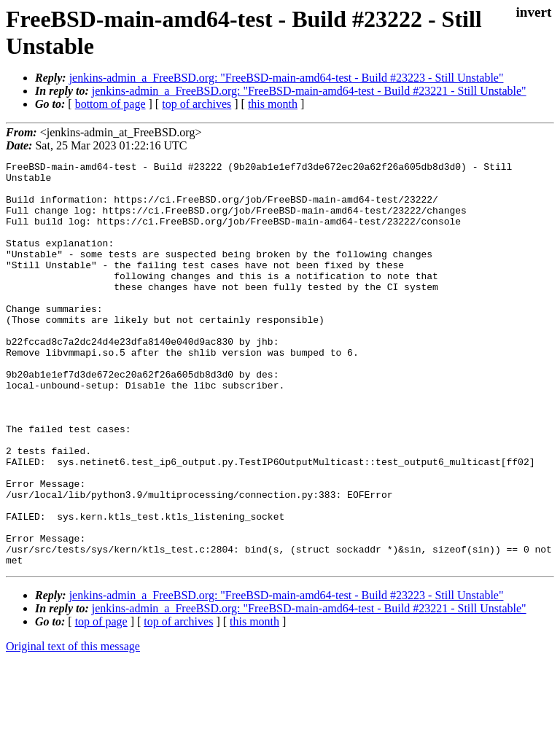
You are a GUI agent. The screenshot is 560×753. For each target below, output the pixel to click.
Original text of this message (73, 727)
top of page (101, 702)
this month (273, 104)
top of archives (197, 104)
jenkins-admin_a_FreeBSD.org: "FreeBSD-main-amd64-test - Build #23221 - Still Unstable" (309, 91)
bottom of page (110, 104)
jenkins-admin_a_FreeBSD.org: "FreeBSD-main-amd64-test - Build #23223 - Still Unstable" (287, 78)
